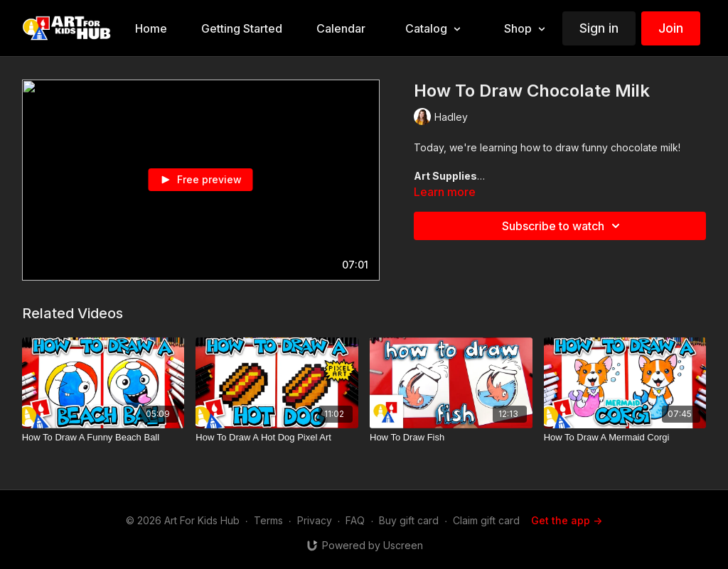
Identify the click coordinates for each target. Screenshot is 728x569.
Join (671, 28)
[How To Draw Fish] (451, 438)
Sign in (599, 28)
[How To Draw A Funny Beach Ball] (103, 438)
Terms (268, 520)
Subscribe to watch (563, 226)
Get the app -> (567, 520)
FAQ (355, 520)
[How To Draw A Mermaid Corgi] (625, 438)
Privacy (315, 520)
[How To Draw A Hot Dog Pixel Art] (277, 438)
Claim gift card (486, 520)
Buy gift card (409, 520)
